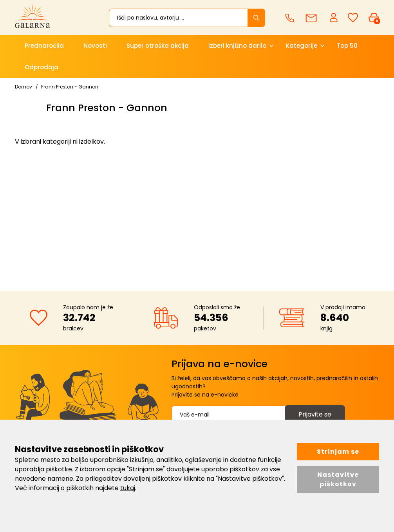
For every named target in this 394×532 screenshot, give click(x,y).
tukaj (128, 488)
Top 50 (347, 46)
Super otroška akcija (158, 46)
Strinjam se (338, 452)
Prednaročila (44, 46)
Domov (23, 87)
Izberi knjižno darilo (237, 46)
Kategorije (302, 46)
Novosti (95, 46)
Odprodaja (42, 67)
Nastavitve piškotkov (338, 479)
